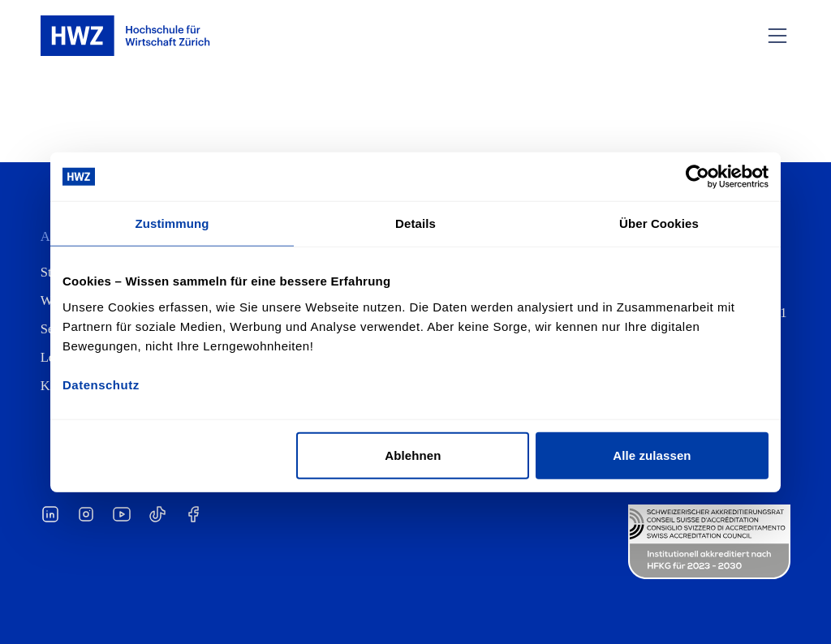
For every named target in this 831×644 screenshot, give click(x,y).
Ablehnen (413, 455)
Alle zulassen (652, 455)
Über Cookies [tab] (659, 223)
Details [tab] (415, 223)
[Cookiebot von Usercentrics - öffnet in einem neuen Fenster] (698, 177)
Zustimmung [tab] (172, 223)
